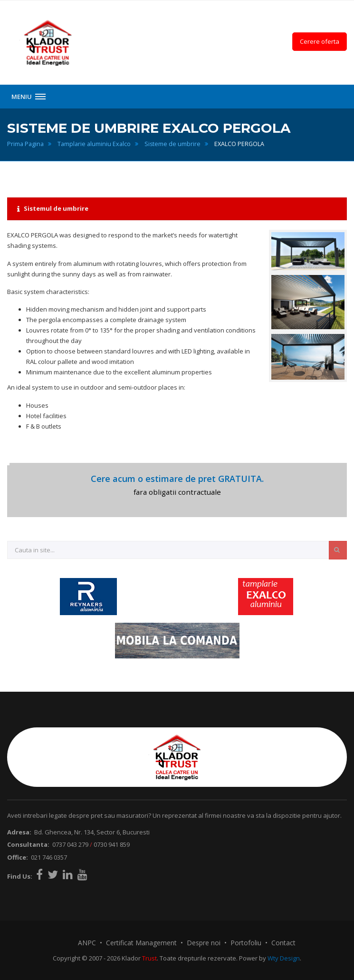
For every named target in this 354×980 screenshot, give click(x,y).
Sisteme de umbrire (172, 144)
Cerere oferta (320, 41)
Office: (18, 857)
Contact (283, 943)
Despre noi (204, 943)
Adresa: (19, 832)
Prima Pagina (25, 144)
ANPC (87, 943)
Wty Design (284, 958)
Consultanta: (28, 844)
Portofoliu (246, 943)
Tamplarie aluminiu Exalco (94, 144)
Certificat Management (141, 943)
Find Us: (20, 876)
